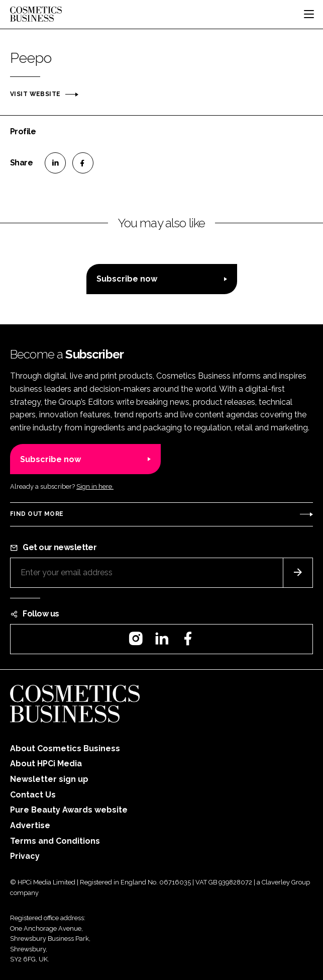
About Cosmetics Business (65, 748)
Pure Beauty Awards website (69, 810)
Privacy (25, 856)
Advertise (30, 825)
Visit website (35, 94)
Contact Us (33, 795)
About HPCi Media (46, 764)
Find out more (37, 514)
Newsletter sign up (49, 779)
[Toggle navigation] (309, 14)
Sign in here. (95, 486)
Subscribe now (127, 279)
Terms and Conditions (55, 841)
